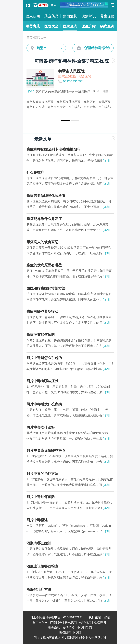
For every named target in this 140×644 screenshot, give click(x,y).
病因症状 (70, 16)
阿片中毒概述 (37, 520)
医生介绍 (89, 26)
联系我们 (71, 622)
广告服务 (56, 622)
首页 (30, 38)
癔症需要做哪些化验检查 (46, 196)
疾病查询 (107, 26)
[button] (65, 121)
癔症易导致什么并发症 (44, 219)
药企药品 (51, 16)
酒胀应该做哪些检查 (42, 566)
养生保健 (107, 16)
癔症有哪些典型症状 (42, 311)
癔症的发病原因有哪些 (44, 265)
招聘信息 (85, 622)
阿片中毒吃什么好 (41, 427)
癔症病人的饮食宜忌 (42, 242)
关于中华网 (40, 622)
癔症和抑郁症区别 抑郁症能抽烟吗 (54, 149)
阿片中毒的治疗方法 (42, 474)
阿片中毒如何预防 (41, 497)
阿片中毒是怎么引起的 (44, 358)
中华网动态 (85, 627)
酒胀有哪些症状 (39, 543)
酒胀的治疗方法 (39, 589)
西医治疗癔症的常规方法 (46, 288)
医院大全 (51, 26)
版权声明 (100, 622)
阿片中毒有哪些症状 (42, 381)
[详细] (107, 160)
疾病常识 (89, 16)
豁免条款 (54, 627)
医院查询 (70, 26)
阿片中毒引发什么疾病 (44, 404)
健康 (53, 5)
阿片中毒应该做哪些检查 (46, 450)
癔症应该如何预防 (41, 335)
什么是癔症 (35, 172)
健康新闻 (33, 16)
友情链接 (69, 627)
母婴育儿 (33, 26)
